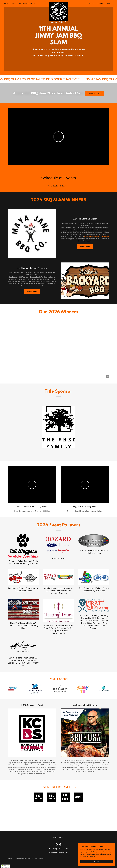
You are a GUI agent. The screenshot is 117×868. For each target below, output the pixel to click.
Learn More (85, 247)
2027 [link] (63, 22)
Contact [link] (100, 3)
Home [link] (6, 3)
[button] (28, 3)
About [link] (14, 3)
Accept (97, 861)
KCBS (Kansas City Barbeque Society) (97, 237)
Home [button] (55, 837)
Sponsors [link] (90, 3)
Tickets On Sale (94, 93)
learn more (32, 292)
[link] (59, 3)
